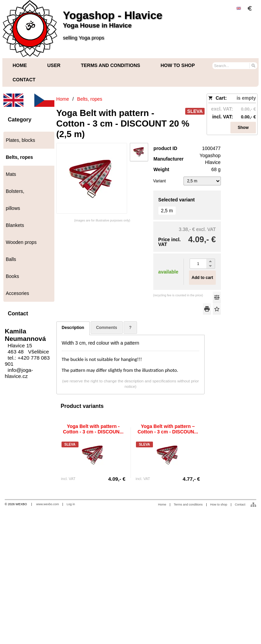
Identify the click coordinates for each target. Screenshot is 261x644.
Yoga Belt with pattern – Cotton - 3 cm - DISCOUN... (168, 429)
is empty (246, 98)
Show (243, 128)
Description (73, 328)
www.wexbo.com (48, 504)
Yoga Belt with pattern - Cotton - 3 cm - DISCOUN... (93, 429)
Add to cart (202, 278)
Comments (107, 328)
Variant (160, 181)
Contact (240, 505)
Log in (71, 504)
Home (162, 505)
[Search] (253, 65)
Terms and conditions (188, 505)
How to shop (219, 505)
